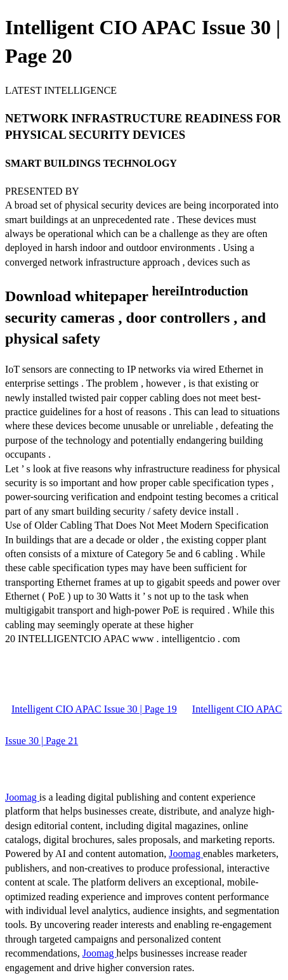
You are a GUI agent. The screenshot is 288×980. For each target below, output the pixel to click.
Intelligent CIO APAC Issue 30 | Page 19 (94, 709)
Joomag (22, 797)
